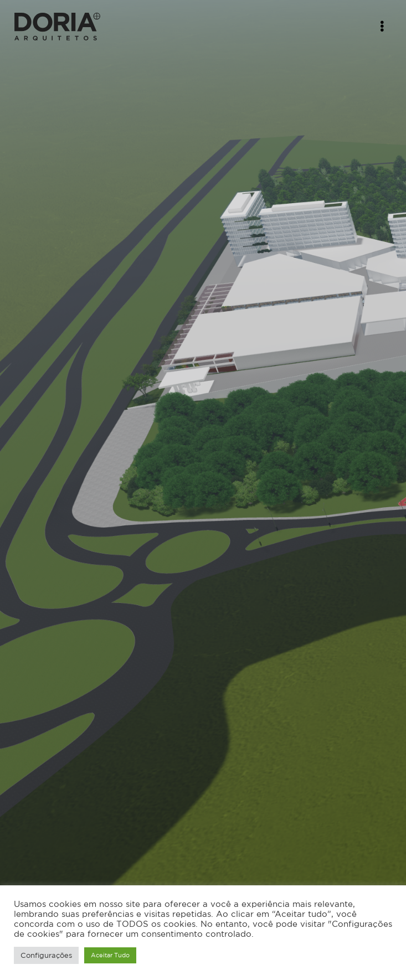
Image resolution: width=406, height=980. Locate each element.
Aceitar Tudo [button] (110, 955)
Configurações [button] (46, 955)
